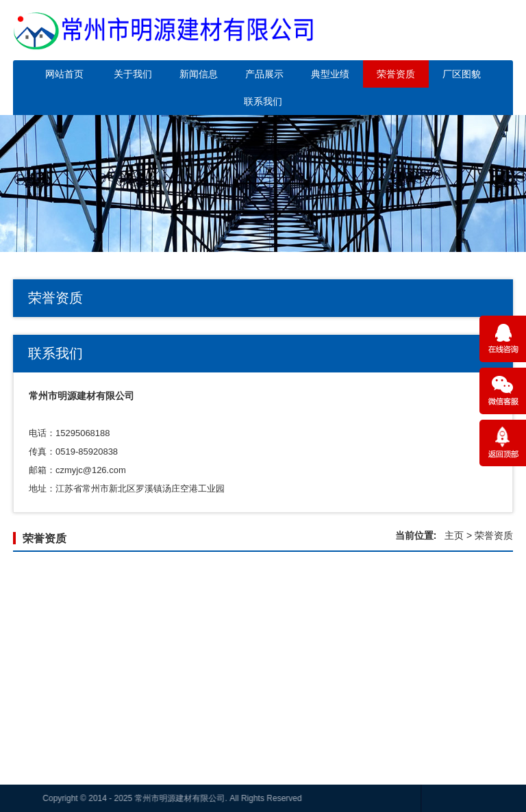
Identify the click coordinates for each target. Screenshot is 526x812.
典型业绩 (330, 74)
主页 (454, 535)
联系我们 (263, 101)
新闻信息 (199, 74)
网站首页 (64, 74)
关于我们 (133, 74)
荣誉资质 (396, 74)
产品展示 (264, 74)
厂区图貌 (462, 74)
